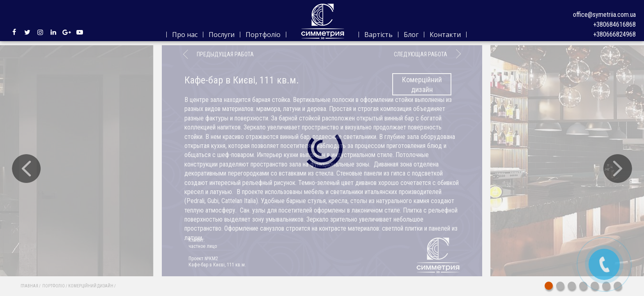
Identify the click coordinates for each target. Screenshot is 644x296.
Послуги (222, 35)
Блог (411, 35)
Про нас (185, 35)
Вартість (378, 35)
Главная (29, 286)
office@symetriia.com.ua (604, 15)
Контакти (445, 35)
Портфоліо (263, 35)
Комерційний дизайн (91, 286)
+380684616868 (614, 24)
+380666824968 (614, 34)
